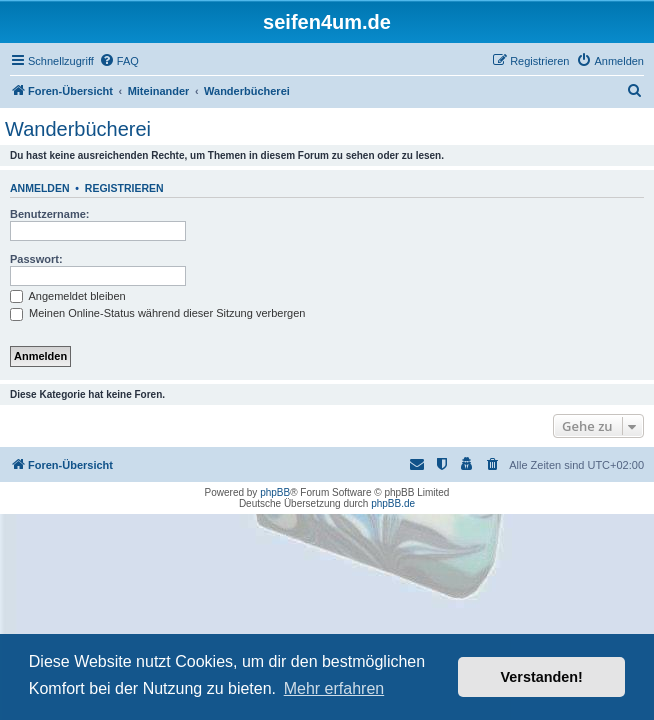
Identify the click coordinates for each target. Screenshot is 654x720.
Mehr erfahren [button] (334, 688)
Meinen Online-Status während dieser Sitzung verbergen (157, 313)
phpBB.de (393, 503)
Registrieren (124, 188)
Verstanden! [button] (542, 677)
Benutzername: (49, 214)
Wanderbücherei (78, 129)
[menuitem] (119, 61)
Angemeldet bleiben (68, 296)
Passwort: (36, 259)
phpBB (275, 492)
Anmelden (40, 188)
